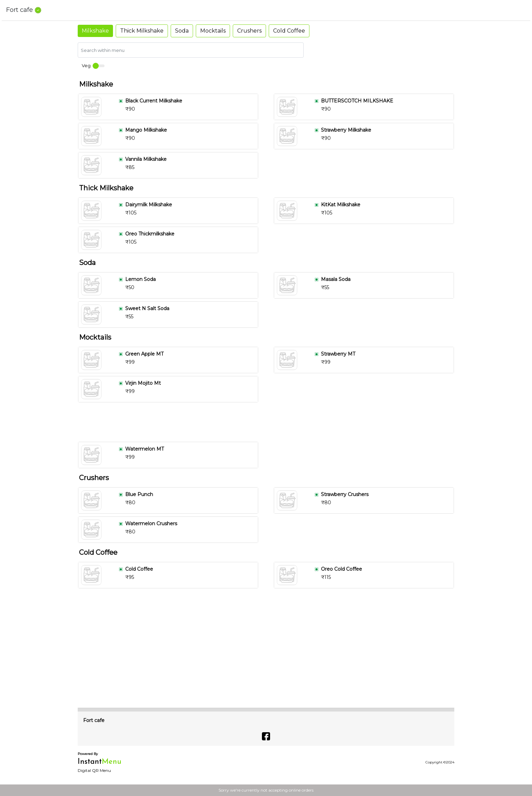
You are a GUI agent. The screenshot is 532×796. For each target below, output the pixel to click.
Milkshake (95, 31)
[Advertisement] (269, 422)
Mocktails (213, 31)
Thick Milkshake (142, 31)
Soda (182, 31)
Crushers (249, 31)
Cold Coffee (289, 31)
